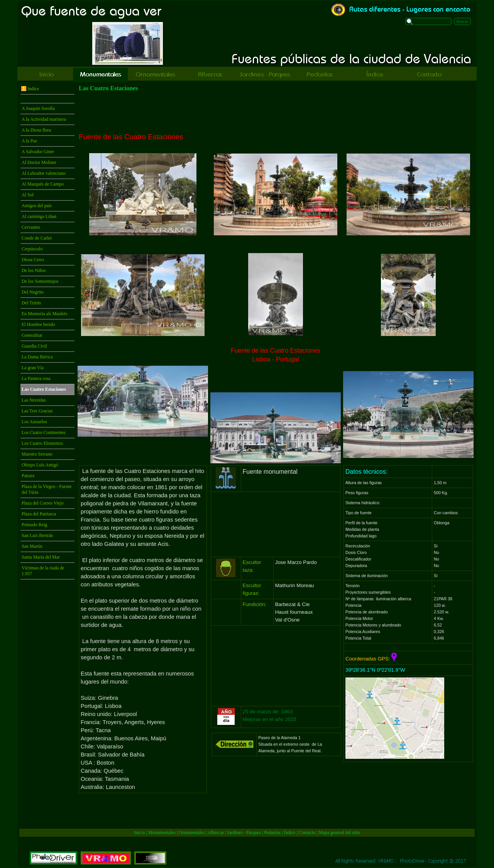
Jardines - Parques (244, 833)
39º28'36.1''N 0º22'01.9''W (375, 670)
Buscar (462, 21)
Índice (290, 833)
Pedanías (273, 833)
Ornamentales (192, 833)
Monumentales (162, 833)
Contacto (307, 833)
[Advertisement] (276, 112)
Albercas (216, 833)
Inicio (139, 833)
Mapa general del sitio (339, 833)
